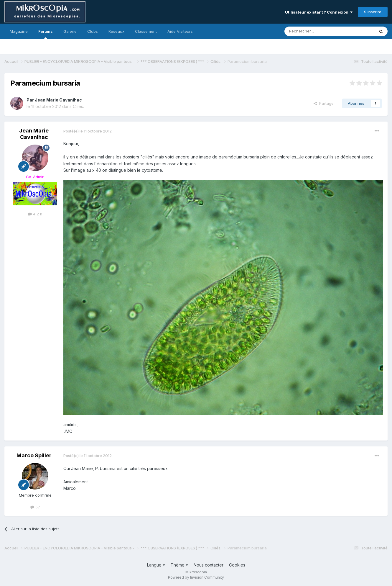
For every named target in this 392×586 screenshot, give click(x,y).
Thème (179, 565)
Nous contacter (209, 565)
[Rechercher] (317, 31)
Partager (324, 103)
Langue (156, 565)
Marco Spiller (34, 455)
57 (35, 507)
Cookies (237, 565)
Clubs (93, 31)
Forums (46, 34)
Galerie (70, 31)
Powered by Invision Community (196, 577)
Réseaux (116, 31)
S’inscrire (373, 12)
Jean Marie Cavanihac (58, 100)
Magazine (19, 31)
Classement (146, 31)
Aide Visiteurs (180, 31)
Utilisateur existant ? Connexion (319, 12)
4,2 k (35, 214)
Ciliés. (78, 106)
